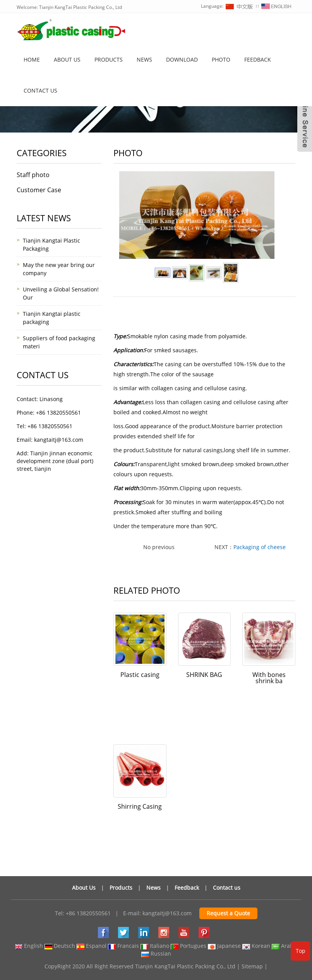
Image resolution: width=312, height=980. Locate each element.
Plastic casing (140, 675)
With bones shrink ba (269, 678)
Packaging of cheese (260, 547)
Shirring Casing (140, 806)
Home (32, 59)
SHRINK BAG (204, 675)
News (144, 59)
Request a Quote (228, 913)
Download (182, 59)
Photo (221, 59)
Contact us (40, 90)
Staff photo (33, 175)
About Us (84, 888)
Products (109, 59)
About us (67, 59)
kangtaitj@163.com (167, 913)
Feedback (258, 59)
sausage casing (218, 320)
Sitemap (252, 966)
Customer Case (39, 190)
